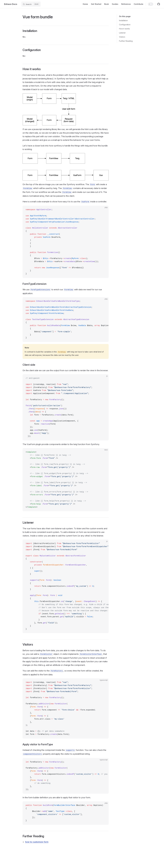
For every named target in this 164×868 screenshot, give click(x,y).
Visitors (122, 37)
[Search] (31, 4)
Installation (123, 20)
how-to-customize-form (37, 842)
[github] (159, 4)
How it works (124, 29)
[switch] (151, 4)
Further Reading (126, 41)
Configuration (125, 25)
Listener (122, 33)
